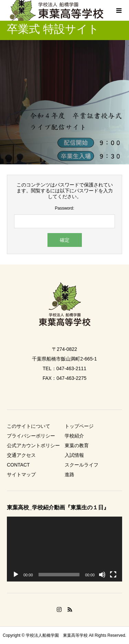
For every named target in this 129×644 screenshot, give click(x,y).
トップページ (79, 426)
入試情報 (74, 455)
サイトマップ (21, 474)
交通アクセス (21, 455)
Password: (64, 208)
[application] (64, 549)
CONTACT (18, 465)
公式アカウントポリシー (33, 445)
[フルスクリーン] (113, 575)
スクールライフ (82, 465)
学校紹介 (74, 436)
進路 (69, 474)
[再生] (16, 575)
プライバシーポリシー (31, 436)
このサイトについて (29, 426)
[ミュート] (102, 575)
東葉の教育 (77, 445)
